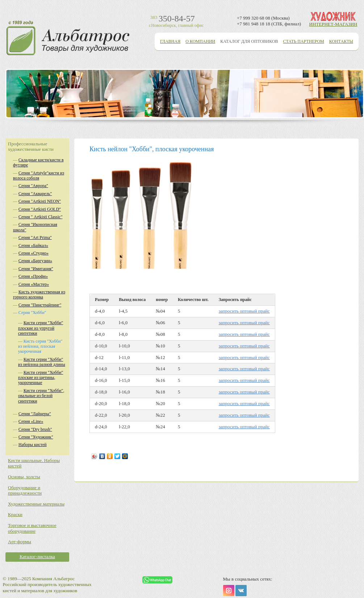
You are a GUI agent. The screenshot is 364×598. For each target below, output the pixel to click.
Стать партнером (304, 41)
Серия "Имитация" (36, 269)
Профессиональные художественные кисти (31, 147)
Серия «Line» (31, 421)
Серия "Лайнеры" (35, 414)
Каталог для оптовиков (249, 41)
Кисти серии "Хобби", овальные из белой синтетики (41, 396)
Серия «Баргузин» (35, 261)
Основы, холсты (24, 477)
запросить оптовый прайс (244, 311)
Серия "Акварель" (35, 194)
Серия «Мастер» (34, 284)
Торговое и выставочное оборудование (32, 528)
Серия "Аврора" (33, 186)
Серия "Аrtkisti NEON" (40, 201)
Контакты (341, 41)
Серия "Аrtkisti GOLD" (40, 209)
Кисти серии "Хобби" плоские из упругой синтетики (41, 328)
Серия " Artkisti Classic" (41, 217)
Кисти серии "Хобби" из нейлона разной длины (42, 362)
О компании (200, 41)
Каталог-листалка (37, 556)
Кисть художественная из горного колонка (39, 294)
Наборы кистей (33, 445)
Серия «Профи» (33, 276)
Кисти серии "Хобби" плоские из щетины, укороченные (41, 378)
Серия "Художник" (36, 437)
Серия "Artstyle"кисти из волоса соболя (39, 176)
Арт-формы (20, 542)
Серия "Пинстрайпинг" (40, 305)
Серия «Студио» (34, 253)
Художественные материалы (36, 504)
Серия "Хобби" (32, 313)
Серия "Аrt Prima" (35, 238)
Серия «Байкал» (33, 246)
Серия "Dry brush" (35, 429)
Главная (170, 41)
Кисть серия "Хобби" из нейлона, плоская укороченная (40, 347)
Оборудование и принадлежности (25, 490)
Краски (15, 514)
